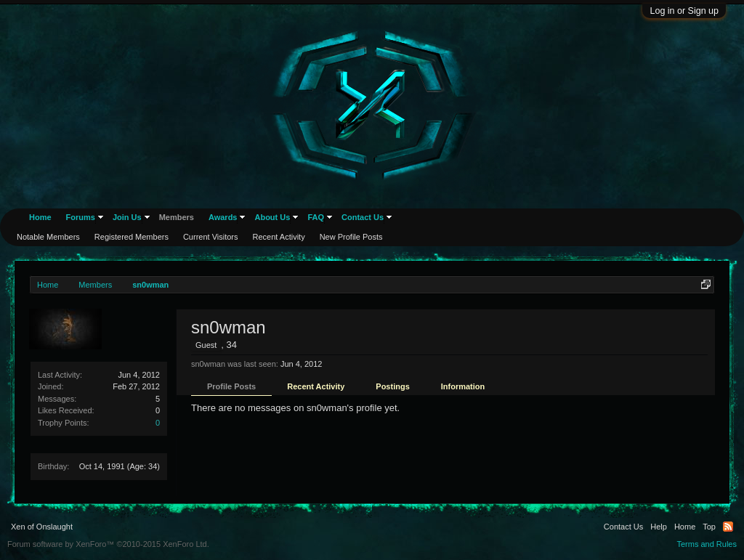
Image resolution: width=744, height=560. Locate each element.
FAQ (316, 217)
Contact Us (363, 217)
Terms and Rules (707, 544)
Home (40, 217)
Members (177, 217)
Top (709, 527)
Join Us (127, 217)
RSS (728, 527)
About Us (272, 217)
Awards (223, 217)
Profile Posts (231, 386)
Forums (81, 217)
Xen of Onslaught (42, 527)
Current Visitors (211, 237)
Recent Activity (316, 386)
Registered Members (132, 237)
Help (659, 527)
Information (463, 386)
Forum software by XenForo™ (108, 544)
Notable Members (48, 237)
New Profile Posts (351, 237)
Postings (392, 386)
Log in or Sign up (684, 11)
